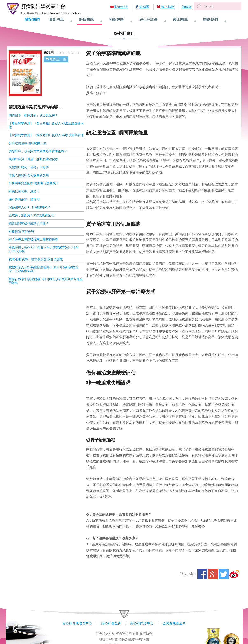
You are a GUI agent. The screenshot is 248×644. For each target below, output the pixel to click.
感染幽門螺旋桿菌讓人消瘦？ (29, 223)
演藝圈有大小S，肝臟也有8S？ (30, 207)
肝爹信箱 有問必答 (21, 231)
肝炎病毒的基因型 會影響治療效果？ (34, 183)
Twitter (224, 574)
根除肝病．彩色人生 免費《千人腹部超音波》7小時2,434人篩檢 (44, 249)
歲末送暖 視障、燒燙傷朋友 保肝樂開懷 (36, 259)
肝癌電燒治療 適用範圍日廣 (28, 143)
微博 (234, 574)
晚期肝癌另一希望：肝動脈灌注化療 (33, 159)
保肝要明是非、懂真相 (24, 199)
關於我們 (32, 20)
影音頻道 (121, 7)
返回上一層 (58, 59)
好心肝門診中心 (142, 623)
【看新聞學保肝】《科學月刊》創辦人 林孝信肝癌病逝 (46, 135)
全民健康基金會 (174, 623)
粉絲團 (144, 7)
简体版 (187, 7)
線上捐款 (168, 7)
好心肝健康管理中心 (77, 623)
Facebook (202, 574)
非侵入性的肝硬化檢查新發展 (29, 175)
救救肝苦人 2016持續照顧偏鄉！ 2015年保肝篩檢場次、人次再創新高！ (43, 269)
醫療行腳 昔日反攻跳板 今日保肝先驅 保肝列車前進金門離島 (46, 281)
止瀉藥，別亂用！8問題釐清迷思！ (33, 215)
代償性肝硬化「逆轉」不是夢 (29, 167)
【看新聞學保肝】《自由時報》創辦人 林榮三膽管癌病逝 (46, 125)
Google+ (213, 574)
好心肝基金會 (111, 623)
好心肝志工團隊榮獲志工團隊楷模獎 (33, 240)
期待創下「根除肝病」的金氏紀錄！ (33, 115)
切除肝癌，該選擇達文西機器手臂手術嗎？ (38, 151)
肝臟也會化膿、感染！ (24, 191)
